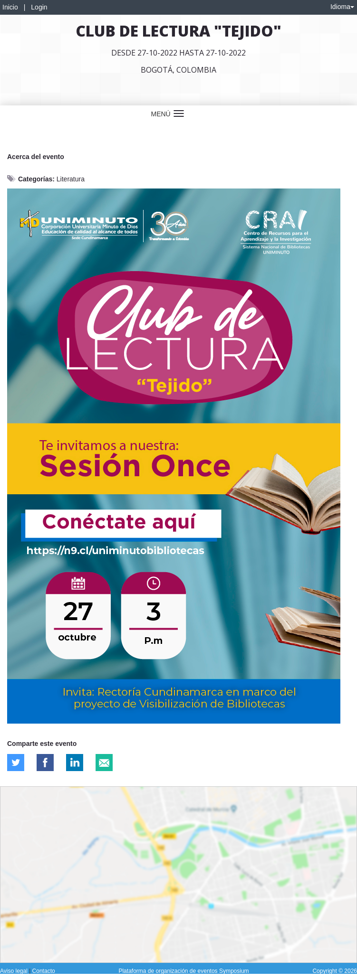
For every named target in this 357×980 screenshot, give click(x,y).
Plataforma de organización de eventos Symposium (183, 971)
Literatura (71, 179)
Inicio (10, 7)
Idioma (342, 7)
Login (39, 7)
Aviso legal (14, 971)
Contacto (44, 971)
